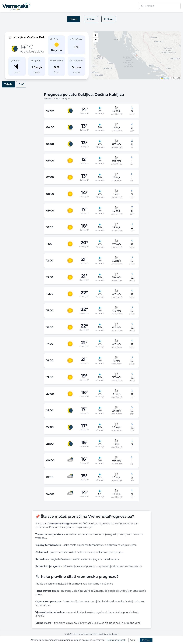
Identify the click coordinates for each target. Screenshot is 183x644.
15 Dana (109, 19)
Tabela (8, 84)
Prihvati (146, 640)
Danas (74, 19)
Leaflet (165, 78)
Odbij (133, 640)
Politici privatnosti (116, 640)
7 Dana (91, 19)
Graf (21, 84)
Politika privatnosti (109, 634)
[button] (137, 55)
